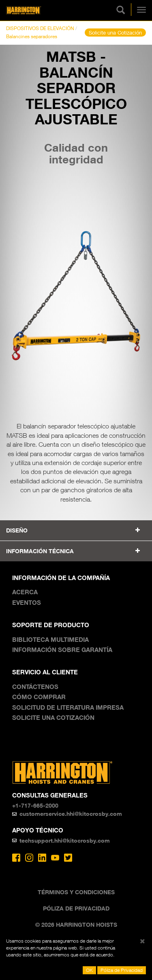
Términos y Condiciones (76, 892)
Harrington (36, 10)
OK (89, 970)
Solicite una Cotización (115, 33)
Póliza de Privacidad (76, 908)
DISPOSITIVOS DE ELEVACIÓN (40, 28)
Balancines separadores (32, 36)
